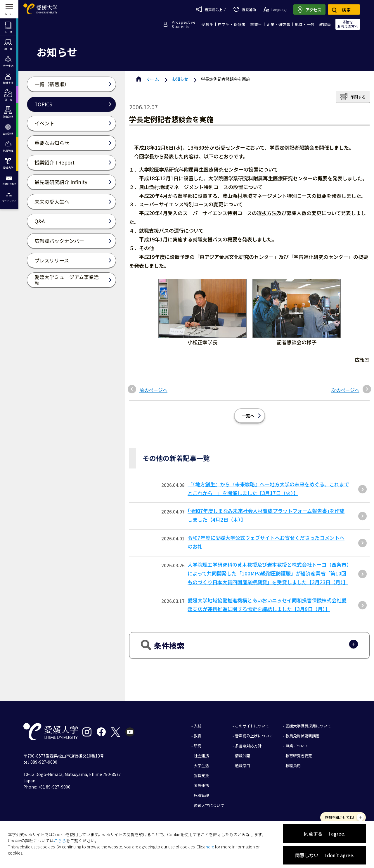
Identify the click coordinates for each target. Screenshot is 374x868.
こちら (60, 841)
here (210, 847)
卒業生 (256, 24)
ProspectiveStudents (184, 24)
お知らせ (180, 79)
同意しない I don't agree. (325, 855)
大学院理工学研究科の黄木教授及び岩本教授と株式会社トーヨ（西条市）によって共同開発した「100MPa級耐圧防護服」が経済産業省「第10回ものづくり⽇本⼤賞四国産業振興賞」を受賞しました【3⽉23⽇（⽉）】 (268, 573)
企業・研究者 (278, 24)
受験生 (207, 24)
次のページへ (345, 390)
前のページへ (153, 390)
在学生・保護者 (232, 24)
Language (275, 9)
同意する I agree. (325, 834)
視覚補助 (245, 9)
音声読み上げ (211, 9)
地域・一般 (305, 24)
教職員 (325, 24)
